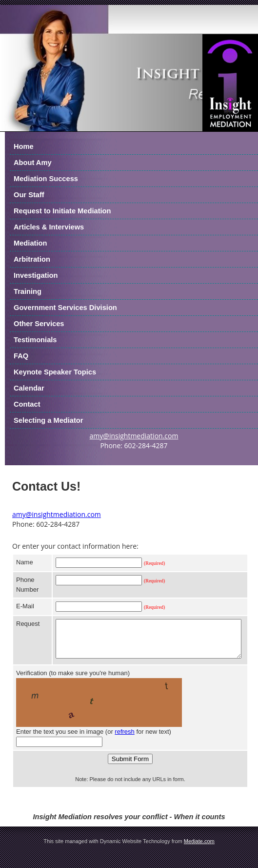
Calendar (29, 388)
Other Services (39, 324)
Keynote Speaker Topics (55, 372)
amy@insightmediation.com (134, 436)
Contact (27, 404)
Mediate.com (199, 848)
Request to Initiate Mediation (62, 211)
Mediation (30, 243)
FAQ (21, 356)
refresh (124, 739)
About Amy (33, 163)
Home (24, 146)
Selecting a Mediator (49, 420)
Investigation (36, 275)
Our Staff (29, 195)
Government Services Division (65, 308)
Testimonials (35, 340)
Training (28, 291)
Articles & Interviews (49, 227)
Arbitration (32, 259)
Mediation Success (46, 179)
